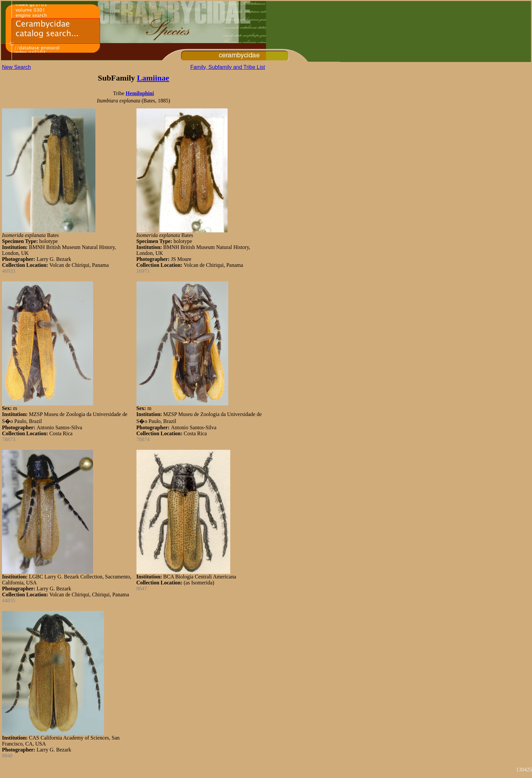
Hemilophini (140, 93)
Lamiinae (153, 78)
